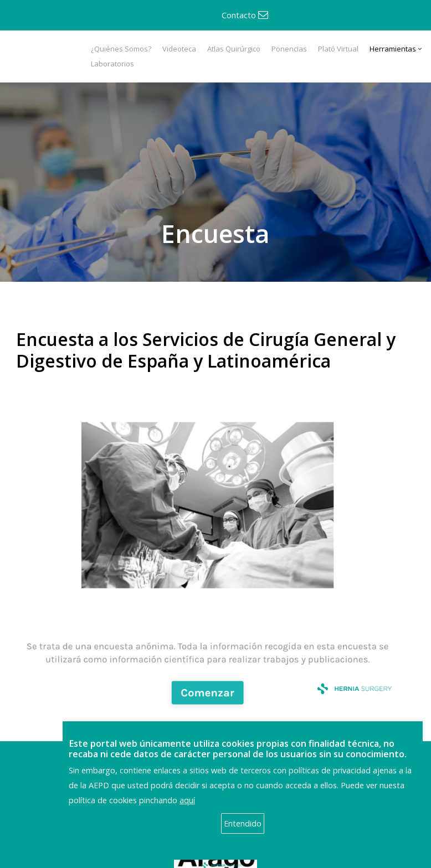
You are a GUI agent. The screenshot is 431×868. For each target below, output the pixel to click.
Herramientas (393, 49)
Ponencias (289, 49)
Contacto (245, 15)
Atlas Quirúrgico (234, 49)
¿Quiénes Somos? (121, 49)
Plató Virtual (338, 49)
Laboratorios (112, 64)
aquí (187, 800)
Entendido (243, 823)
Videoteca (179, 49)
